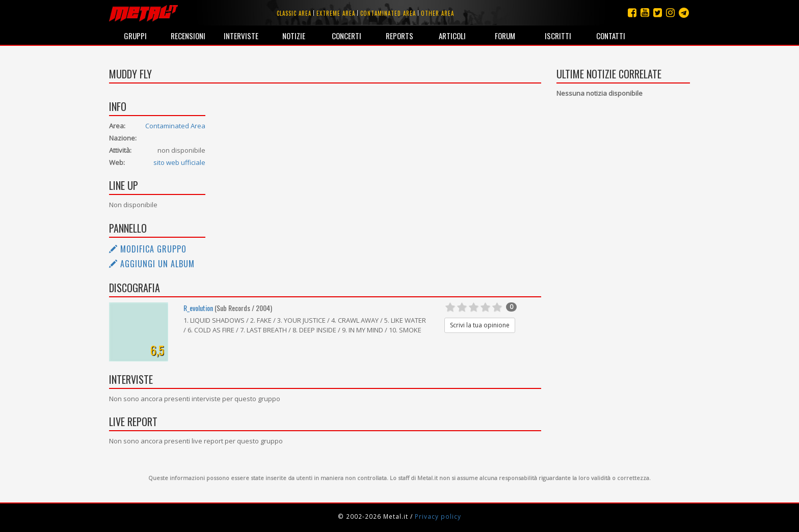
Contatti (611, 36)
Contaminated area (388, 13)
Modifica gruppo (148, 249)
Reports (400, 36)
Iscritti (558, 36)
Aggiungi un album (152, 264)
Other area (437, 13)
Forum (505, 36)
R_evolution (198, 308)
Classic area (294, 13)
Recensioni (188, 36)
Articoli (452, 36)
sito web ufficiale (179, 162)
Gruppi (135, 36)
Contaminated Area (175, 126)
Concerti (347, 36)
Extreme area (336, 13)
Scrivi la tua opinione (480, 325)
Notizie (294, 36)
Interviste (241, 36)
